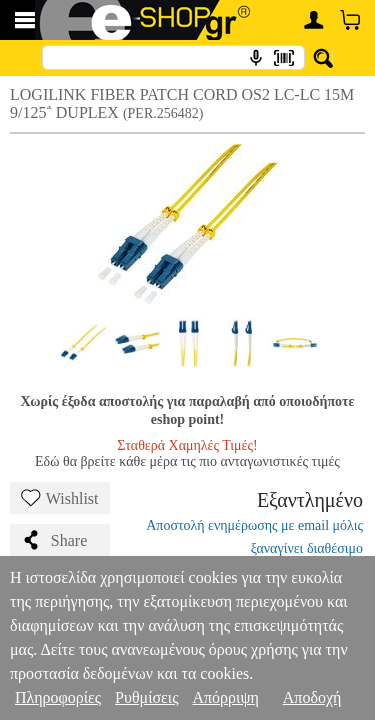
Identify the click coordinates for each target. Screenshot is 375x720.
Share (54, 540)
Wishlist (60, 498)
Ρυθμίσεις (146, 697)
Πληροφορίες (58, 697)
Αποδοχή (312, 697)
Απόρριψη (225, 697)
